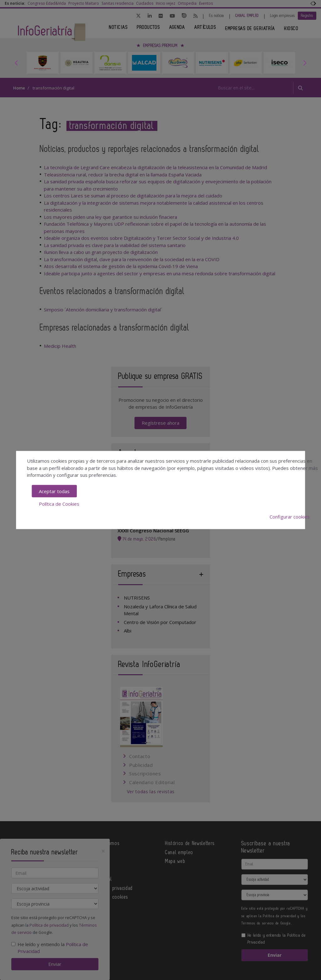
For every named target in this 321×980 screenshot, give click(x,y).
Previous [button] (16, 63)
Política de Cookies (59, 504)
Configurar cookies (290, 516)
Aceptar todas (54, 491)
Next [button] (305, 63)
